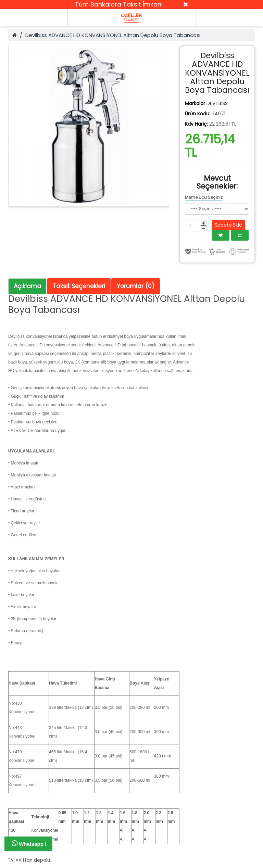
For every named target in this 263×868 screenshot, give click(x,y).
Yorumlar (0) (136, 286)
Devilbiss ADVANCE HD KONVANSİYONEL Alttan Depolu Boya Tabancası (113, 35)
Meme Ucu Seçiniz (204, 197)
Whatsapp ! (29, 843)
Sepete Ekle (228, 225)
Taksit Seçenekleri (79, 286)
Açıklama (27, 286)
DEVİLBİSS (217, 103)
